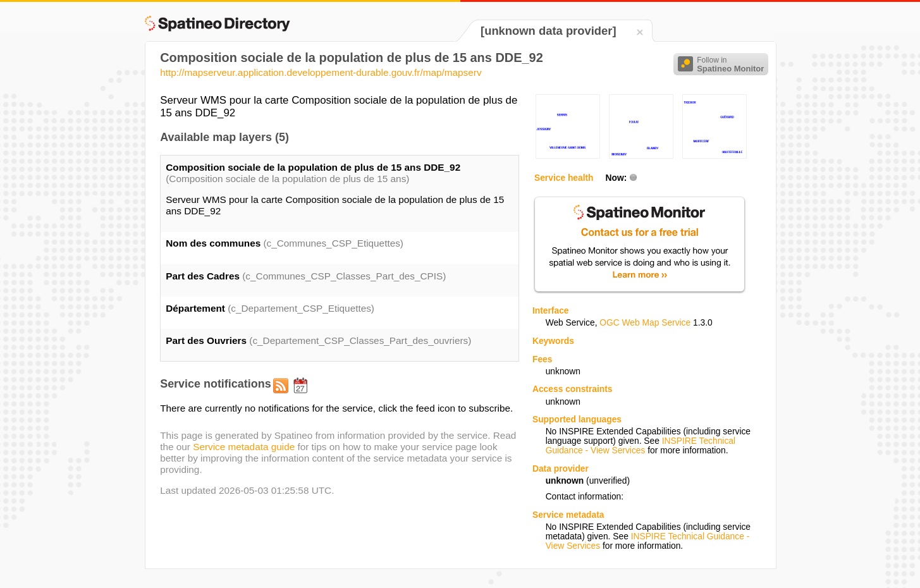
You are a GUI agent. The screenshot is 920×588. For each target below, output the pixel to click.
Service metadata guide (244, 447)
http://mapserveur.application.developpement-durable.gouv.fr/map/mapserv (321, 72)
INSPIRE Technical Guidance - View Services (641, 446)
